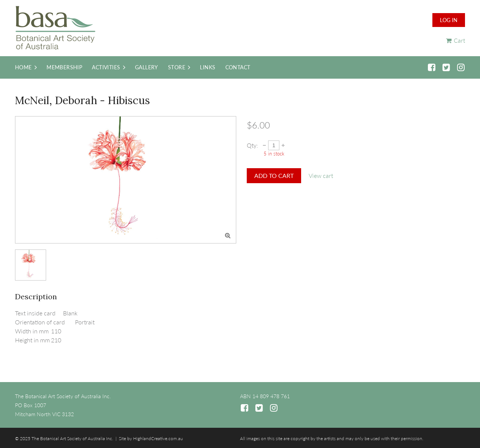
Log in (449, 20)
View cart (321, 175)
